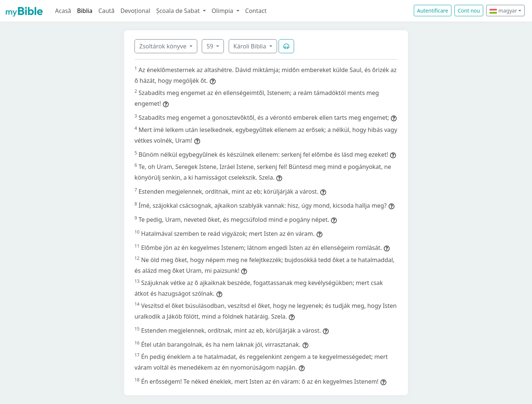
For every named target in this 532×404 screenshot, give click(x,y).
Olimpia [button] (223, 11)
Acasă (63, 11)
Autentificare (433, 11)
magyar (503, 11)
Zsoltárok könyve (164, 46)
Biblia (85, 11)
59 (211, 46)
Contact (256, 11)
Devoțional (135, 11)
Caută (106, 11)
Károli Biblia (251, 46)
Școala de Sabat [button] (179, 11)
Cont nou (469, 11)
